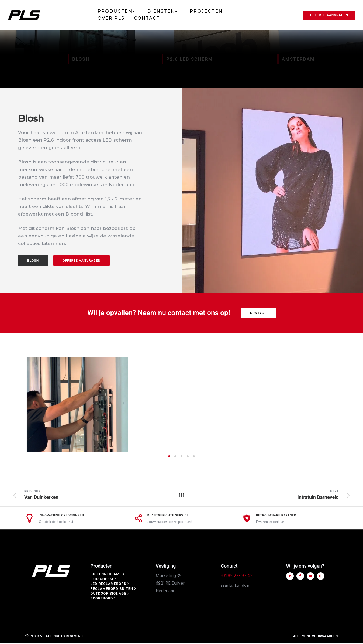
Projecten (206, 11)
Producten (115, 11)
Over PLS (111, 18)
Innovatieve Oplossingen (62, 421)
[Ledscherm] (104, 484)
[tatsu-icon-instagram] (320, 482)
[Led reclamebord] (110, 489)
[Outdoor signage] (110, 499)
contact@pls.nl (236, 492)
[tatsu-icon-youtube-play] (310, 482)
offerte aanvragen (82, 261)
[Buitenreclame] (108, 480)
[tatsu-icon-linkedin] (289, 482)
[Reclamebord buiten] (114, 494)
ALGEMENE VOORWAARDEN (315, 542)
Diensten (161, 11)
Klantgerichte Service (168, 421)
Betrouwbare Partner (276, 421)
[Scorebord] (104, 504)
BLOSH (33, 261)
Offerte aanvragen (329, 15)
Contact (147, 18)
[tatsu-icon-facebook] (300, 482)
